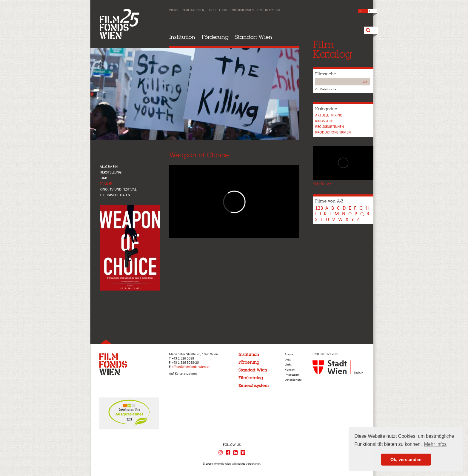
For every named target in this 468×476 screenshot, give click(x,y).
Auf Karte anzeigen (183, 374)
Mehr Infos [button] (435, 444)
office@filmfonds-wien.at (191, 367)
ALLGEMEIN (109, 167)
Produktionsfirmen (333, 132)
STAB (103, 178)
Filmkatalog (251, 378)
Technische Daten (115, 195)
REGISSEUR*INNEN (330, 127)
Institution (182, 37)
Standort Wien (254, 37)
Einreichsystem (269, 10)
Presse (174, 10)
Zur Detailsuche (326, 89)
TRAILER (106, 184)
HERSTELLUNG (111, 172)
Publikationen (193, 10)
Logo (212, 10)
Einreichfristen (242, 10)
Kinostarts (325, 121)
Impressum (292, 375)
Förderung (215, 37)
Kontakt (290, 370)
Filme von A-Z (329, 201)
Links (223, 10)
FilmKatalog (332, 49)
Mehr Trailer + (322, 184)
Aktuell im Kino (329, 115)
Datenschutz (293, 380)
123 (319, 208)
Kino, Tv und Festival (118, 189)
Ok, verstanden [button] (406, 460)
